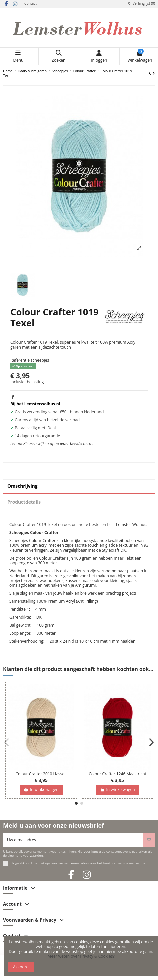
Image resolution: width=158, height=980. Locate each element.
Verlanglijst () (141, 3)
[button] (76, 803)
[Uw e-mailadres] (73, 840)
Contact (30, 3)
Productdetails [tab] (24, 502)
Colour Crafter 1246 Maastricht (117, 774)
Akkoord (21, 967)
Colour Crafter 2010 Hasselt (41, 774)
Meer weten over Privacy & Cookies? (81, 956)
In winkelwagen (41, 790)
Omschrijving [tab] (22, 486)
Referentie (20, 360)
